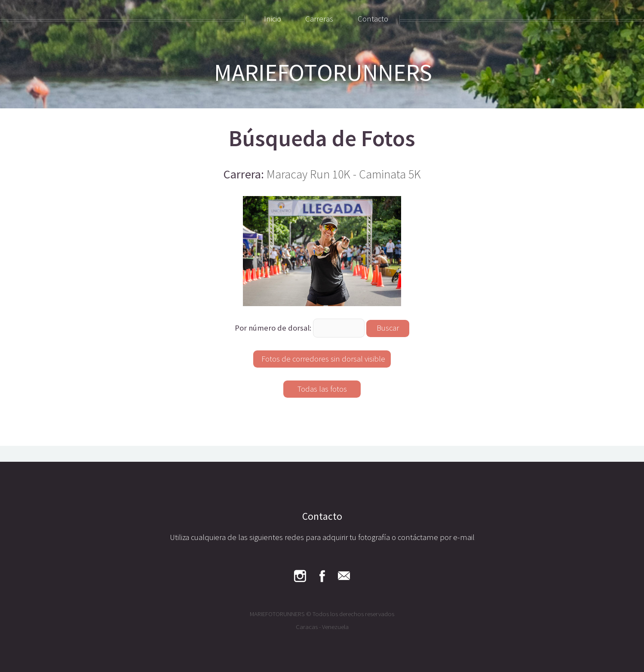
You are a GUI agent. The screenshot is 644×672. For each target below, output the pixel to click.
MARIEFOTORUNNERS (323, 72)
